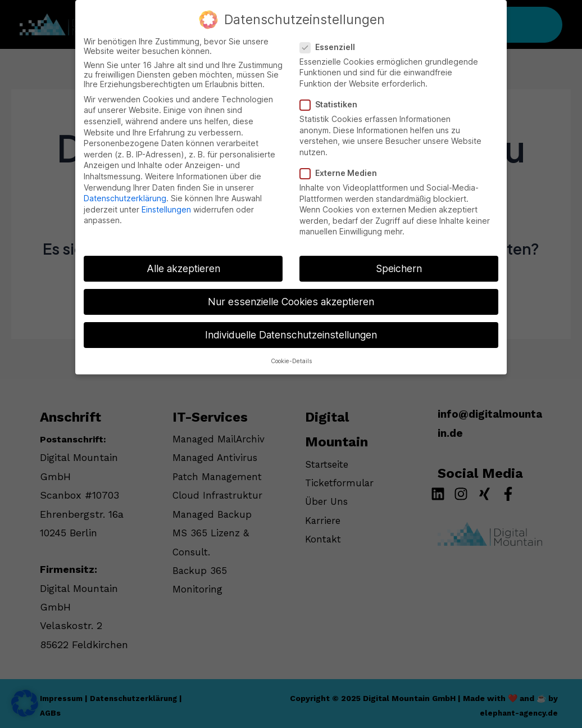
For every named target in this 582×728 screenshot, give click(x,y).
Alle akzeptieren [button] (183, 264)
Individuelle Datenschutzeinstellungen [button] (291, 331)
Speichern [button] (399, 264)
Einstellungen (166, 205)
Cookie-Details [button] (291, 357)
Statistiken (332, 100)
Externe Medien (342, 169)
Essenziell (331, 43)
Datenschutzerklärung (125, 194)
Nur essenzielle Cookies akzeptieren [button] (291, 298)
